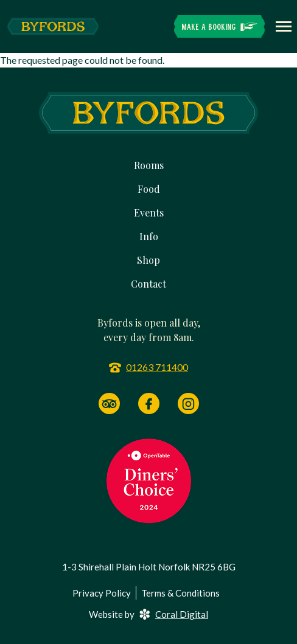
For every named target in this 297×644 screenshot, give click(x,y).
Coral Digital (174, 614)
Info (149, 236)
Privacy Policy (102, 593)
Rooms (149, 165)
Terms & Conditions (180, 593)
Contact (148, 284)
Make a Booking (208, 26)
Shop (148, 260)
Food (149, 189)
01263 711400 (157, 367)
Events (149, 213)
